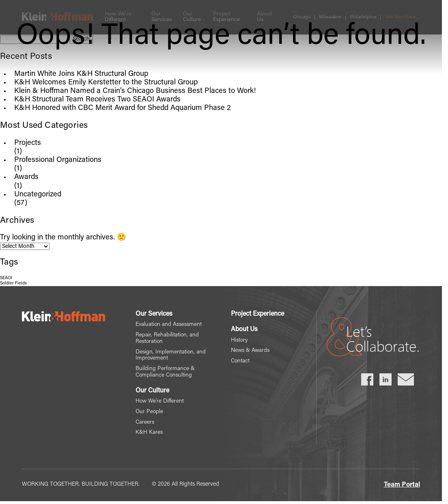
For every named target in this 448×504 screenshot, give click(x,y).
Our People (149, 413)
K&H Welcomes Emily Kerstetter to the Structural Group (106, 83)
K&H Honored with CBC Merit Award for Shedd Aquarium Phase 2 (123, 108)
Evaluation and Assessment (169, 325)
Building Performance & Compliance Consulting (165, 373)
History (240, 341)
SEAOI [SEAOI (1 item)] (6, 278)
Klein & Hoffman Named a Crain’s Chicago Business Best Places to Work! (135, 91)
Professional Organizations (58, 160)
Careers (144, 424)
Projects (28, 143)
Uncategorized (38, 195)
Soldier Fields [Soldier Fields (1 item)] (13, 283)
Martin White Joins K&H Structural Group (81, 74)
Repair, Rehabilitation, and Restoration (167, 339)
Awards (26, 177)
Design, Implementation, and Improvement (170, 356)
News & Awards (251, 351)
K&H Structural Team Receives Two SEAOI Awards (97, 100)
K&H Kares (149, 435)
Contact (240, 362)
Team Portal (402, 487)
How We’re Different (160, 403)
